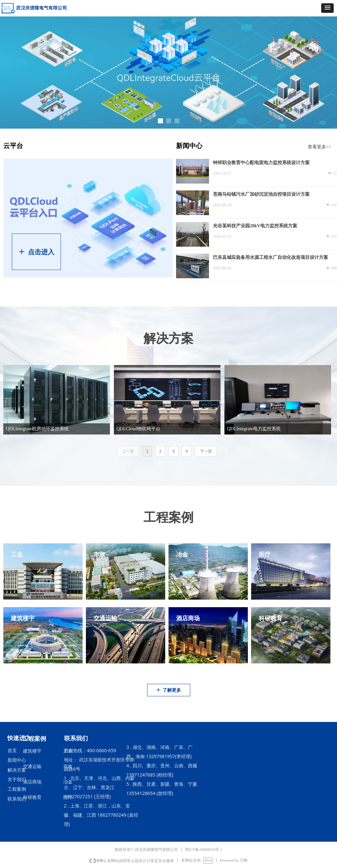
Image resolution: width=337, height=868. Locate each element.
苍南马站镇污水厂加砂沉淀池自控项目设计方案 (261, 194)
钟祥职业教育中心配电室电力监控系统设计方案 (261, 163)
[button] (327, 8)
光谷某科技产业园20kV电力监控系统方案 (255, 226)
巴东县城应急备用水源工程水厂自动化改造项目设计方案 (271, 257)
